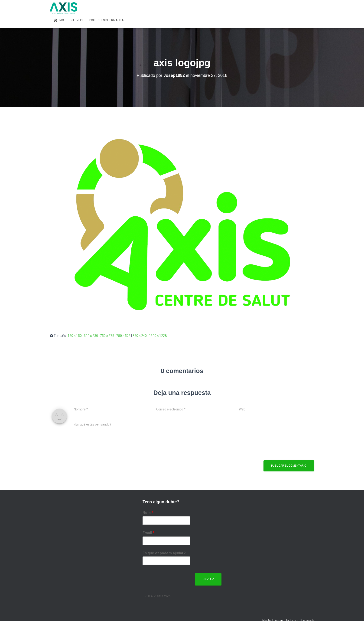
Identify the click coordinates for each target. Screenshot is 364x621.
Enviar (208, 579)
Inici (59, 20)
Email (148, 533)
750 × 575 (107, 336)
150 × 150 (75, 336)
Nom (148, 513)
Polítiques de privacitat (107, 20)
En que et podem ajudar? (164, 553)
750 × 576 (123, 336)
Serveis (77, 20)
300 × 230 (91, 336)
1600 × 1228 (158, 336)
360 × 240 (140, 336)
